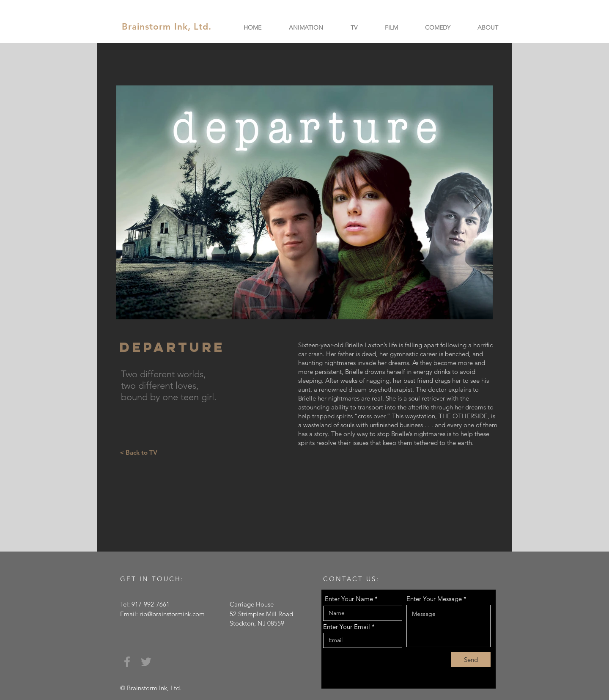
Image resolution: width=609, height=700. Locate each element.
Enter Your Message (434, 599)
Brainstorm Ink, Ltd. (167, 26)
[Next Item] (478, 202)
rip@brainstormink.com (172, 614)
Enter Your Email (347, 627)
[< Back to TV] (138, 452)
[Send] (471, 659)
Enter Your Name (349, 599)
